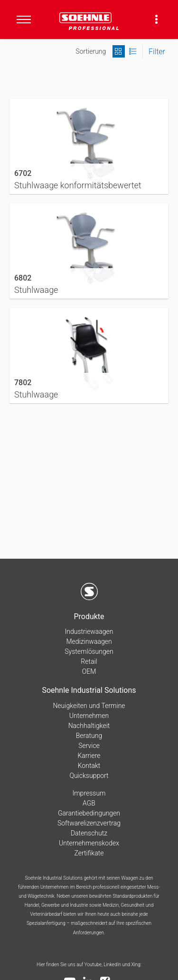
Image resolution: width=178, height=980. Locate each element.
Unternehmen (89, 716)
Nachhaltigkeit (89, 726)
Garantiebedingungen (89, 813)
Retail (89, 661)
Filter (157, 52)
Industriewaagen (89, 631)
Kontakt (89, 766)
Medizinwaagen (89, 641)
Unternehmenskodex (89, 843)
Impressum (89, 793)
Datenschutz (89, 833)
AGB (89, 803)
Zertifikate (89, 853)
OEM (89, 671)
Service (89, 746)
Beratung (89, 736)
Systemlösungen (89, 651)
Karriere (89, 756)
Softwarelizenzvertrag (89, 823)
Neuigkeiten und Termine (89, 706)
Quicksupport (89, 776)
